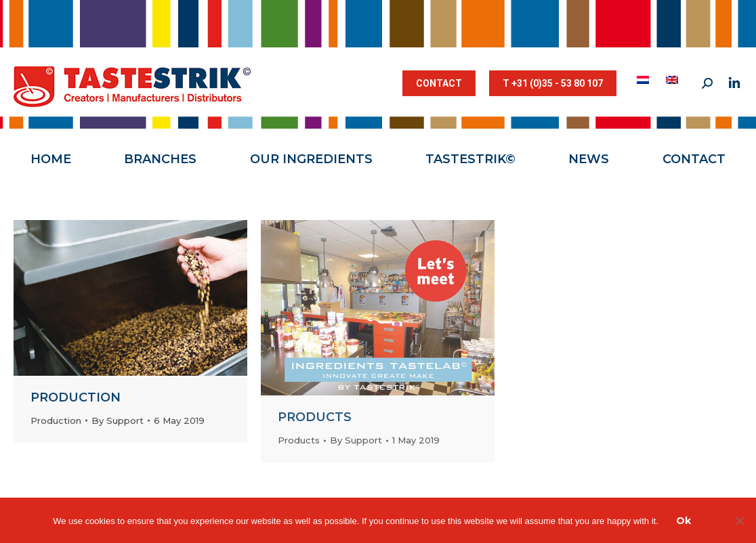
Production (76, 397)
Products (315, 417)
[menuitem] (645, 80)
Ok (684, 521)
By (118, 420)
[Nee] (739, 521)
